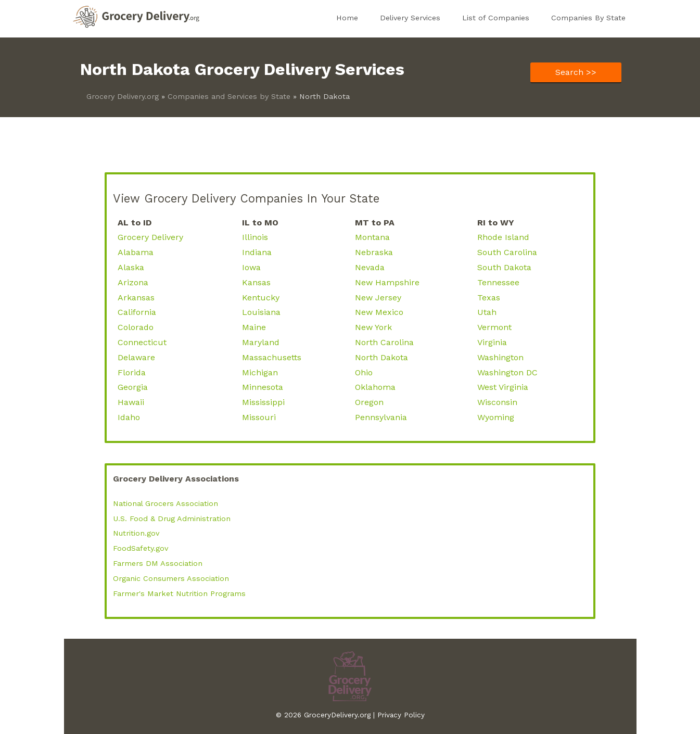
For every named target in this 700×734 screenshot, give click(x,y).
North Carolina (384, 342)
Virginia (492, 342)
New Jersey (378, 298)
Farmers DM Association (158, 563)
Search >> (576, 72)
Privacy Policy (401, 715)
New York (373, 327)
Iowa (251, 267)
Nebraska (374, 252)
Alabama (136, 252)
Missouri (259, 417)
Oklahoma (375, 387)
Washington (500, 357)
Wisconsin (497, 402)
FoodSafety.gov (141, 548)
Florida (132, 372)
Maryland (261, 342)
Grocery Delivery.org (123, 96)
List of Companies (496, 18)
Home (347, 18)
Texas (489, 298)
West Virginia (503, 387)
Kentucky (261, 298)
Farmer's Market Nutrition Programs (179, 593)
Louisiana (261, 312)
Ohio (364, 372)
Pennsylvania (381, 417)
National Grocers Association (166, 503)
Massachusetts (272, 357)
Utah (487, 312)
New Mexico (379, 312)
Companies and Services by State (229, 96)
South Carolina (507, 252)
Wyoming (496, 417)
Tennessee (498, 282)
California (137, 312)
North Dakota (381, 357)
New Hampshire (387, 282)
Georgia (133, 387)
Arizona (133, 282)
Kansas (256, 282)
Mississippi (263, 402)
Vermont (494, 327)
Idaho (129, 417)
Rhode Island (503, 237)
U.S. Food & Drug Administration (172, 518)
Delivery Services (410, 18)
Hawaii (131, 402)
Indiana (257, 252)
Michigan (260, 372)
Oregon (369, 402)
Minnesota (263, 387)
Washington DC (507, 372)
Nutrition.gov (136, 533)
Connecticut (142, 342)
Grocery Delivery (150, 237)
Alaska (131, 267)
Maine (254, 327)
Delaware (136, 357)
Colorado (136, 327)
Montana (372, 237)
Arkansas (136, 298)
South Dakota (504, 267)
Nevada (370, 267)
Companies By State (588, 18)
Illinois (255, 237)
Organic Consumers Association (171, 578)
